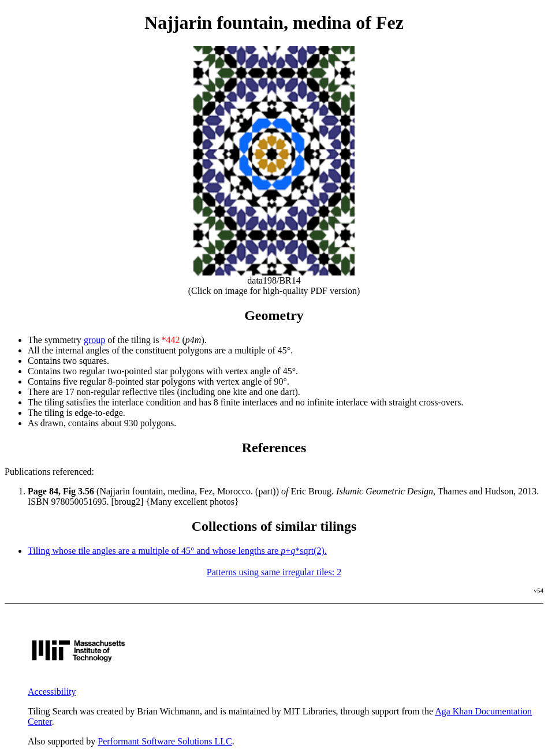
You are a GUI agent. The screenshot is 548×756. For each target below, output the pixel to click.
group (94, 340)
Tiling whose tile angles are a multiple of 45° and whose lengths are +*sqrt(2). (177, 551)
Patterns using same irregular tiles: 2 (274, 572)
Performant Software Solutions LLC (165, 741)
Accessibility (52, 692)
